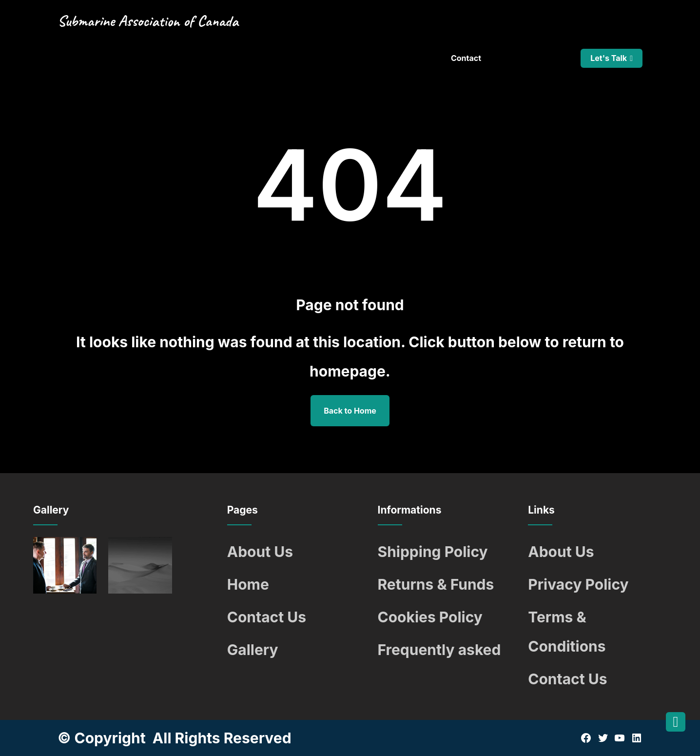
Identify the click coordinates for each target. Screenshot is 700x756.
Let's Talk (609, 58)
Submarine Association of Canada (148, 21)
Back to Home (350, 411)
